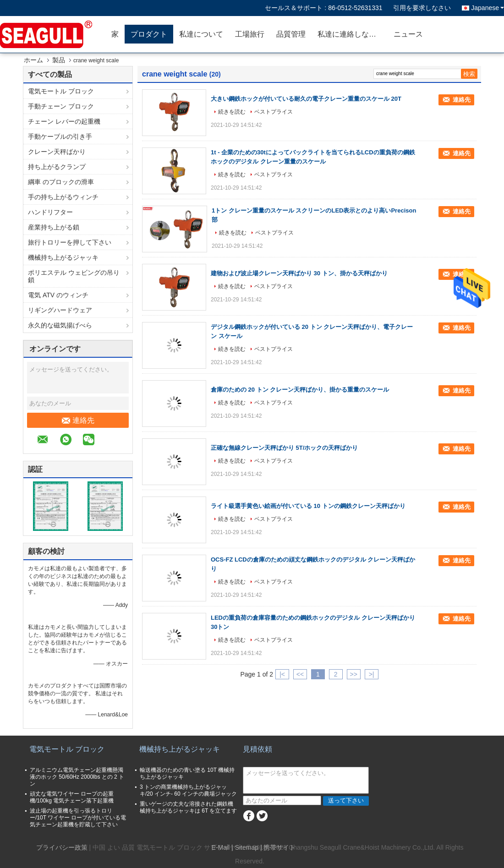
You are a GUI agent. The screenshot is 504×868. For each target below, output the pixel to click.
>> (353, 674)
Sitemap (247, 847)
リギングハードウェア (60, 310)
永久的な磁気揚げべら (60, 325)
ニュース (408, 34)
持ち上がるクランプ (57, 167)
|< (282, 674)
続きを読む (232, 112)
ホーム (33, 60)
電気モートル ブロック (61, 91)
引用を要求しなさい (422, 8)
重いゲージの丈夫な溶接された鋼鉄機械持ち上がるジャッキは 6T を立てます (188, 807)
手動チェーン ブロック (61, 106)
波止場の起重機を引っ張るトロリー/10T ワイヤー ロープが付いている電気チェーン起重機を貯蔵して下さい (78, 818)
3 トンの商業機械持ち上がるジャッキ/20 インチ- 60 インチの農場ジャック (188, 790)
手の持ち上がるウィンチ (63, 197)
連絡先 (78, 420)
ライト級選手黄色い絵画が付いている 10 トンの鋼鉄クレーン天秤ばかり (308, 506)
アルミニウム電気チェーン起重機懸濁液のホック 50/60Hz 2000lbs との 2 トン (77, 777)
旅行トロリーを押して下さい (70, 242)
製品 (59, 60)
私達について (201, 34)
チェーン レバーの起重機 (64, 121)
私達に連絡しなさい (351, 34)
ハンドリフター (50, 212)
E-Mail (221, 847)
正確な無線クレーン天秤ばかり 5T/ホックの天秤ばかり (284, 448)
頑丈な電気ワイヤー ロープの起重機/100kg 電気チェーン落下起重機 (72, 797)
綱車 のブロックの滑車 (61, 182)
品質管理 (291, 34)
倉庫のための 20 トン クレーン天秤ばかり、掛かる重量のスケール (300, 390)
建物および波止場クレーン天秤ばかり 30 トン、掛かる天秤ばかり (299, 273)
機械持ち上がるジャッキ (63, 257)
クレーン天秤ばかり (57, 152)
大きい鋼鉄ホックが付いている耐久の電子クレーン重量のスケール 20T (306, 99)
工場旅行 (250, 34)
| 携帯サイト (278, 847)
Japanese (488, 8)
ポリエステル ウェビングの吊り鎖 (74, 276)
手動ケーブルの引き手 (60, 136)
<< (300, 674)
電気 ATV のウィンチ (58, 295)
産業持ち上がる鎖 (54, 227)
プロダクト (149, 34)
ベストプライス (274, 112)
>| (372, 674)
